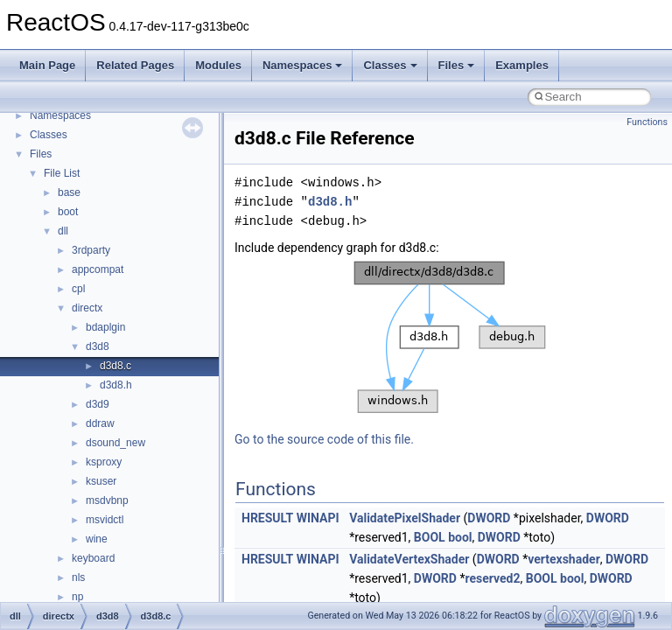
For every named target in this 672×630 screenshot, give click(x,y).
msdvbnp (107, 500)
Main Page (47, 65)
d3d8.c (115, 366)
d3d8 (98, 346)
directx (87, 308)
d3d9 (98, 404)
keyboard (93, 558)
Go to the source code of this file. (324, 439)
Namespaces (303, 65)
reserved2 (492, 578)
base (69, 192)
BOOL (430, 537)
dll (63, 231)
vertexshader (564, 559)
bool (460, 537)
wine (97, 539)
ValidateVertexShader (409, 559)
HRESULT (267, 518)
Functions (647, 122)
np (77, 597)
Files (457, 65)
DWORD (489, 518)
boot (68, 212)
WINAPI (318, 518)
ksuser (101, 481)
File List (62, 173)
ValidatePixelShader (405, 518)
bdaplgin (105, 327)
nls (78, 577)
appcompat (98, 269)
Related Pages (135, 65)
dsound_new (115, 443)
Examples (522, 65)
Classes (390, 65)
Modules (218, 65)
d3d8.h (116, 385)
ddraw (100, 423)
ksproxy (104, 462)
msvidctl (105, 520)
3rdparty (91, 250)
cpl (78, 289)
